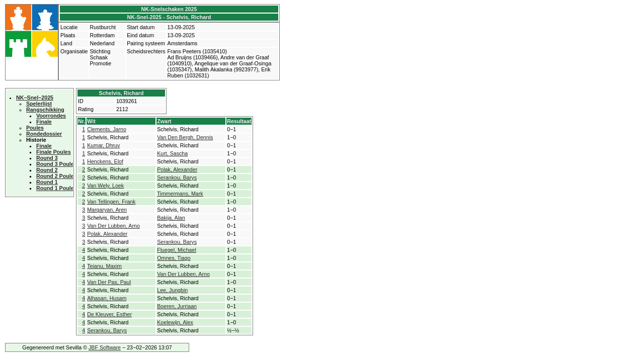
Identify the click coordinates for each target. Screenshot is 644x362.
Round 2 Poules (57, 176)
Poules (35, 128)
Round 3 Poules (57, 164)
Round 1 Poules (57, 188)
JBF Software (105, 347)
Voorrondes (51, 116)
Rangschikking (45, 110)
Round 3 (47, 158)
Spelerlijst (39, 104)
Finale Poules (54, 152)
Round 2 (47, 170)
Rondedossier (44, 134)
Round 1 (47, 182)
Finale (44, 122)
